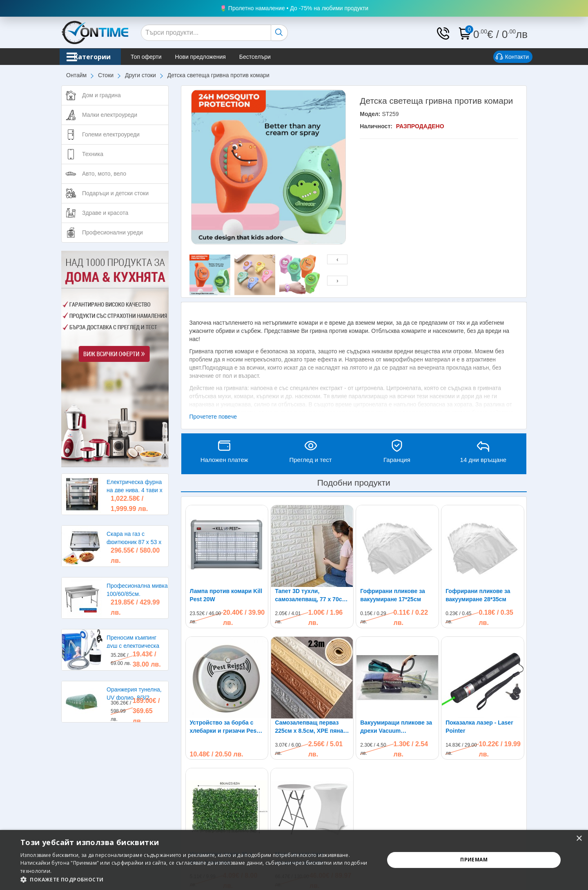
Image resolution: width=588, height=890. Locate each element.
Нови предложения (217, 57)
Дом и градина (101, 95)
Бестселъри (271, 57)
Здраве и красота (105, 213)
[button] (197, 880)
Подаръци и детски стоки (115, 193)
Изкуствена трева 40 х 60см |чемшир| (221, 785)
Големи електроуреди (111, 134)
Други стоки (140, 75)
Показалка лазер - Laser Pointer (479, 653)
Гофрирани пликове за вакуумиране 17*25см (392, 595)
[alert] (294, 860)
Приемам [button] (474, 860)
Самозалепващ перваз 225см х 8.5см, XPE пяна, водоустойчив (310, 727)
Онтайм (76, 75)
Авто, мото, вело (104, 174)
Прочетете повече (213, 417)
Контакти (512, 57)
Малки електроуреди (110, 115)
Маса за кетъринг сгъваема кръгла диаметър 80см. (300, 785)
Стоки (106, 75)
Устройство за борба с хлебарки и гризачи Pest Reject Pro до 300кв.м (224, 727)
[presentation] (337, 259)
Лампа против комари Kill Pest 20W (226, 595)
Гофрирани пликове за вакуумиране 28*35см (478, 595)
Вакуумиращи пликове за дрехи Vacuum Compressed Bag (396, 727)
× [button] (579, 839)
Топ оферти (163, 57)
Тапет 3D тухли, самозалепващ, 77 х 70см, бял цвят (311, 596)
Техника (93, 154)
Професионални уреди (112, 232)
